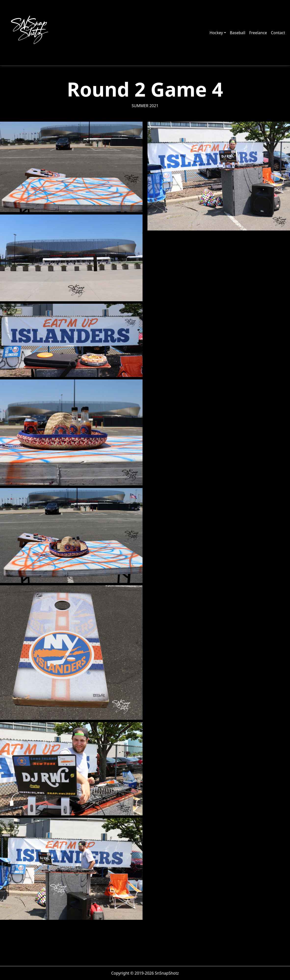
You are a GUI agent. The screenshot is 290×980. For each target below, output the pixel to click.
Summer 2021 (145, 106)
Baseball (238, 33)
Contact (278, 33)
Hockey (216, 33)
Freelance (258, 33)
